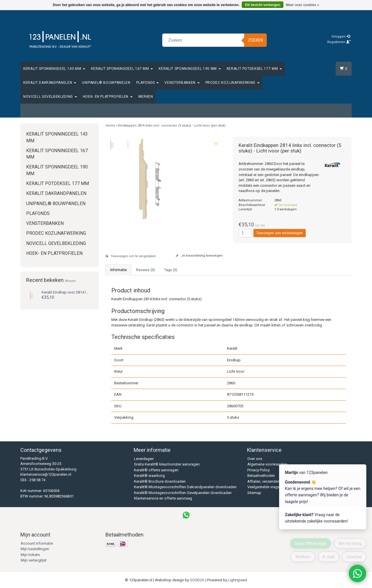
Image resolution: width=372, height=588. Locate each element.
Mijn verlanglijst (34, 560)
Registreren (339, 42)
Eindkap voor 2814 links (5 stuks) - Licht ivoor (85, 292)
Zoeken (255, 40)
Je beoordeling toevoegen (199, 256)
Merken (146, 97)
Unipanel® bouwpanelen (106, 83)
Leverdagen (144, 459)
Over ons (255, 459)
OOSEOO (197, 580)
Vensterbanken (182, 83)
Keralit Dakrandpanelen (50, 83)
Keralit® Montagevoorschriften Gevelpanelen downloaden (183, 493)
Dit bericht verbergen (263, 5)
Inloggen (341, 37)
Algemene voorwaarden (267, 464)
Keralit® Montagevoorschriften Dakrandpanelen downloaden (185, 487)
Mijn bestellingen (35, 549)
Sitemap (254, 493)
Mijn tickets (30, 555)
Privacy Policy (259, 470)
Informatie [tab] (118, 270)
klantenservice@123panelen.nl (46, 474)
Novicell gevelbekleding (50, 97)
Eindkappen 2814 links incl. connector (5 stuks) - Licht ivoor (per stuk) (172, 126)
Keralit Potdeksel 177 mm (254, 69)
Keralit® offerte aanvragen (156, 470)
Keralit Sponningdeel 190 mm (190, 69)
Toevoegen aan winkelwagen (280, 233)
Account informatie (37, 543)
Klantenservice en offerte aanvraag (163, 498)
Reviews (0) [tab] (145, 270)
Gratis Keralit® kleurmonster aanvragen (167, 464)
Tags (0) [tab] (171, 270)
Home (110, 126)
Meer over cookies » (302, 5)
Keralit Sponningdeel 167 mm (122, 69)
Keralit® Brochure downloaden (160, 481)
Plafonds (148, 83)
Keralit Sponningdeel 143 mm (54, 69)
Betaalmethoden (261, 476)
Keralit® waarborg (149, 476)
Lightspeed (237, 580)
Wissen (70, 281)
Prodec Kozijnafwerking (233, 83)
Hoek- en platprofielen (108, 97)
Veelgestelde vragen (264, 487)
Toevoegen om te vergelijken (131, 256)
